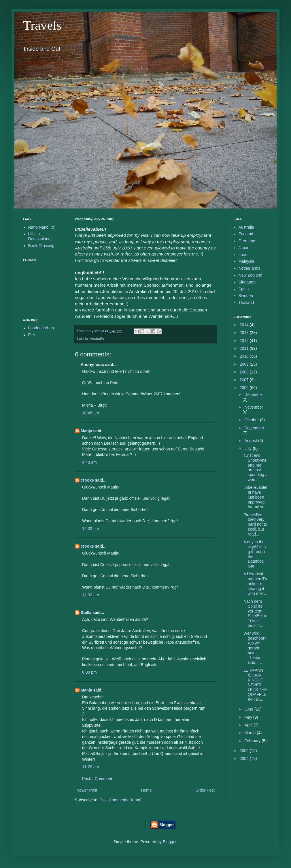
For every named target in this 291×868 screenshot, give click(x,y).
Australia (97, 339)
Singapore (248, 282)
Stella (86, 613)
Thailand (246, 303)
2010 (245, 356)
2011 (245, 348)
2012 (245, 341)
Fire (32, 335)
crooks (87, 480)
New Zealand (251, 275)
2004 (245, 758)
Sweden (246, 296)
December (254, 394)
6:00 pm (89, 672)
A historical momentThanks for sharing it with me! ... (255, 584)
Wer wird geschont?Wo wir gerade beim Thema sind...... (255, 648)
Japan (244, 248)
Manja (86, 431)
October (252, 420)
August (251, 441)
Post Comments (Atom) (121, 800)
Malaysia (246, 261)
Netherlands (250, 268)
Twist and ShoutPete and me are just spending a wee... (256, 467)
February (253, 741)
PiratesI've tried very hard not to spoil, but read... (255, 524)
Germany (247, 241)
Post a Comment (97, 779)
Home (146, 790)
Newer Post (87, 790)
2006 (245, 388)
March (251, 733)
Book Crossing (41, 246)
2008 (245, 372)
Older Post (205, 790)
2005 (245, 751)
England (246, 234)
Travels (42, 25)
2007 (245, 380)
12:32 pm (90, 529)
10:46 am (90, 413)
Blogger (170, 842)
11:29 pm (90, 767)
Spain (244, 289)
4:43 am (89, 462)
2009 (245, 364)
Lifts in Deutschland (39, 236)
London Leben (41, 328)
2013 (245, 332)
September (254, 428)
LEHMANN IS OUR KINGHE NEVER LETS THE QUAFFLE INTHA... (255, 685)
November (254, 407)
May (249, 717)
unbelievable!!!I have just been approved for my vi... (255, 497)
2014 (245, 325)
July (249, 448)
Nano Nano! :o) (42, 227)
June (249, 709)
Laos (243, 255)
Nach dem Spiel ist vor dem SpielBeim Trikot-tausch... (255, 613)
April (249, 725)
